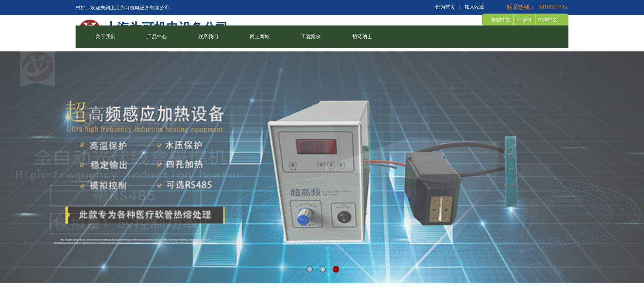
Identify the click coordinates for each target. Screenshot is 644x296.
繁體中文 (501, 20)
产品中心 (157, 37)
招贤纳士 (362, 37)
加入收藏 (474, 7)
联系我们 (208, 37)
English (524, 20)
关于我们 (106, 37)
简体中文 (548, 20)
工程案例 (311, 37)
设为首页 (445, 7)
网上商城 (260, 37)
